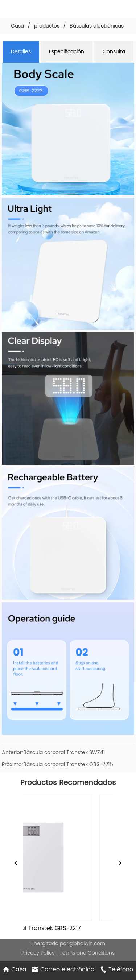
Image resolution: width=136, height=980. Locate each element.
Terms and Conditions (87, 953)
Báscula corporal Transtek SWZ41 (64, 752)
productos (47, 26)
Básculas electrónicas (97, 26)
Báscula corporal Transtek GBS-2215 (68, 764)
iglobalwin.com (87, 944)
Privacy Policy (38, 953)
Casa (17, 26)
